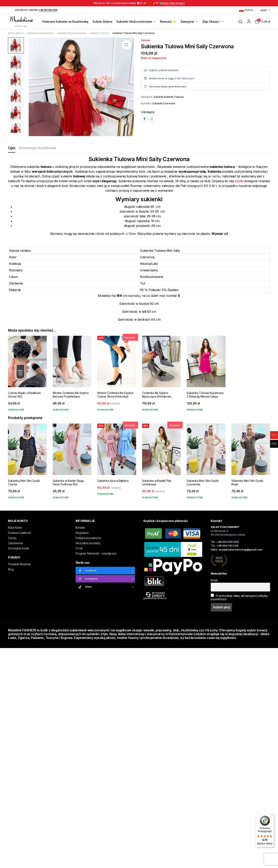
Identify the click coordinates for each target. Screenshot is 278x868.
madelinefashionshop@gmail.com (240, 550)
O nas (79, 548)
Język (263, 10)
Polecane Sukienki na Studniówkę (65, 22)
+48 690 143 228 (227, 546)
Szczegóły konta (19, 548)
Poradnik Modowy (19, 564)
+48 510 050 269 (48, 10)
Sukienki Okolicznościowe (134, 22)
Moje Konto (15, 528)
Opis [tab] (12, 148)
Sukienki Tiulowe (99, 33)
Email (214, 580)
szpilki (239, 181)
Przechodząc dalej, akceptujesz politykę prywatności (239, 597)
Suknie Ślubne (102, 22)
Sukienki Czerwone (164, 103)
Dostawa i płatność (20, 533)
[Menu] (272, 816)
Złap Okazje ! (211, 22)
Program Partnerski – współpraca (96, 553)
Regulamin (82, 533)
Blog (11, 569)
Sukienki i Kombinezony (40, 33)
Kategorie (187, 22)
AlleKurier (162, 598)
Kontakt (80, 528)
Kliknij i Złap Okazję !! (173, 3)
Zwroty (12, 538)
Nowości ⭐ (168, 22)
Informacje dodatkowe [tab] (37, 148)
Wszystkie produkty (88, 543)
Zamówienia (15, 543)
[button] (126, 45)
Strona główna (16, 33)
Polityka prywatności (88, 538)
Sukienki (146, 40)
